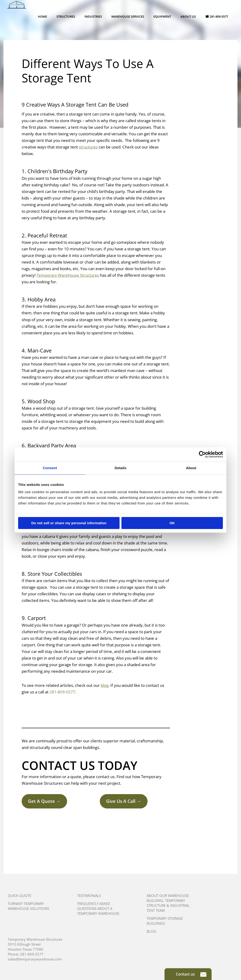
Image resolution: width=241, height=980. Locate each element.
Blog (151, 931)
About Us (188, 16)
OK (172, 523)
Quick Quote (20, 896)
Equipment (162, 16)
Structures (66, 16)
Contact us (191, 974)
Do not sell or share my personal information (69, 523)
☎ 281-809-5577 (217, 16)
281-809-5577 (62, 692)
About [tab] (191, 468)
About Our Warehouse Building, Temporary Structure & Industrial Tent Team (168, 903)
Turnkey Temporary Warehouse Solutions (28, 906)
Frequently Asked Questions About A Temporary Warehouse (98, 908)
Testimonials (89, 896)
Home (42, 16)
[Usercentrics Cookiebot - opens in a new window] (202, 454)
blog (105, 685)
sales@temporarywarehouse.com (35, 959)
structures (88, 147)
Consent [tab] (50, 468)
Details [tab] (120, 468)
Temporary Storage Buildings (165, 921)
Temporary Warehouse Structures (68, 275)
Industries (93, 16)
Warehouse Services (128, 16)
